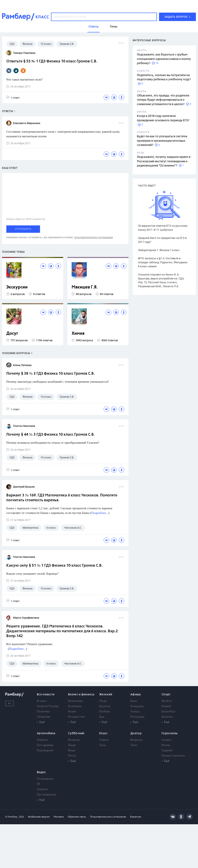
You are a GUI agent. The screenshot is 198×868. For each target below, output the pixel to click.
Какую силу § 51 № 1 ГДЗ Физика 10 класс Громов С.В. (54, 566)
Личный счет (76, 717)
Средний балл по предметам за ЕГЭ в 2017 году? (162, 240)
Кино (134, 701)
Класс (104, 733)
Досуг (12, 334)
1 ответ (13, 97)
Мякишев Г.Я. (85, 287)
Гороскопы (170, 733)
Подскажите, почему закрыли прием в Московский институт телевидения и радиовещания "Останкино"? (164, 161)
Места (72, 756)
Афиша (136, 695)
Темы (103, 745)
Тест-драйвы (45, 745)
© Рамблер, (12, 817)
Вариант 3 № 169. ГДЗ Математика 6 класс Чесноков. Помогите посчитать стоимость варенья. (62, 498)
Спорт (166, 695)
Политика (43, 712)
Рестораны (138, 717)
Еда (102, 717)
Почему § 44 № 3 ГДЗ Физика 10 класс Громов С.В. (51, 435)
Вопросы (136, 740)
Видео (41, 772)
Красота (105, 706)
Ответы (104, 740)
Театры (135, 712)
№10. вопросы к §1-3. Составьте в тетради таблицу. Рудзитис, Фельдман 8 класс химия (163, 262)
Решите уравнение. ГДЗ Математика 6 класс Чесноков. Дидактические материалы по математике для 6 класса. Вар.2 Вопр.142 (62, 631)
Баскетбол (169, 712)
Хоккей (166, 706)
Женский (106, 695)
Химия (78, 334)
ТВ (38, 784)
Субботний (76, 733)
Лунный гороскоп (173, 756)
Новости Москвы (48, 706)
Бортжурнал (45, 751)
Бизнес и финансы (81, 695)
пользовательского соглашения (94, 237)
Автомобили (46, 733)
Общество (44, 717)
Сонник (166, 740)
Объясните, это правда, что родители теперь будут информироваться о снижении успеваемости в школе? (163, 100)
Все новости (46, 695)
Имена (166, 745)
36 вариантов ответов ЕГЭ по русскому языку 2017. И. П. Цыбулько (163, 228)
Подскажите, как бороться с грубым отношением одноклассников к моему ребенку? (164, 59)
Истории (74, 740)
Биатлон (167, 717)
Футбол (167, 701)
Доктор (136, 733)
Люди (72, 745)
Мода (103, 701)
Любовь (105, 712)
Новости (42, 740)
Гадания (167, 751)
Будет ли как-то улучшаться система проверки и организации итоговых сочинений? (162, 141)
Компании (75, 706)
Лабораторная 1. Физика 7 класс (159, 250)
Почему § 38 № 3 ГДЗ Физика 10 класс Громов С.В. (51, 374)
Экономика (75, 701)
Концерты (137, 706)
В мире (42, 701)
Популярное (45, 779)
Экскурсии (17, 287)
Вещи (72, 751)
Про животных (47, 795)
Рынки (72, 712)
